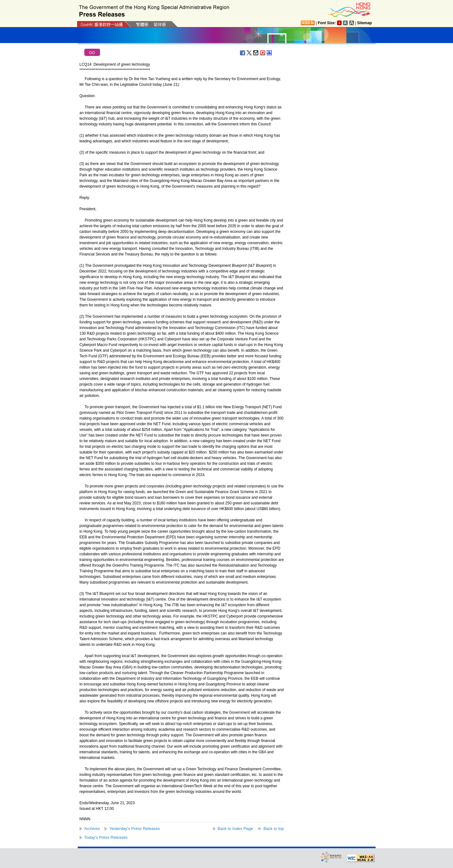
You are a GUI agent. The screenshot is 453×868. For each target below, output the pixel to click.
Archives (92, 829)
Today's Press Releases (106, 837)
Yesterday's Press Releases (134, 829)
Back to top (274, 829)
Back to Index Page (235, 829)
